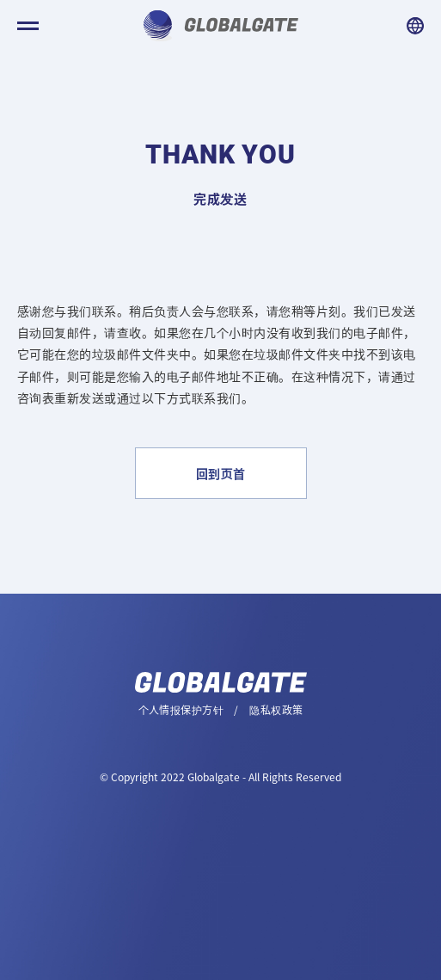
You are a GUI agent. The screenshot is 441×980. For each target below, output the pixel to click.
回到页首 (221, 473)
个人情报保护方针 (181, 710)
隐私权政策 (276, 710)
